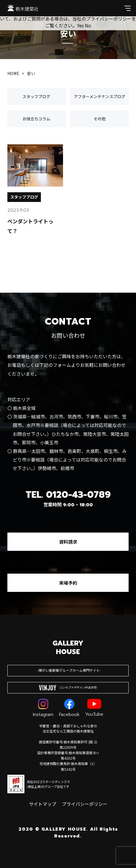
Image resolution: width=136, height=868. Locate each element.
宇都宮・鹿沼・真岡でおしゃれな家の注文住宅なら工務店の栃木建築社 (68, 728)
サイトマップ (43, 804)
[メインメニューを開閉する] (127, 8)
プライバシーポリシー (85, 804)
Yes (80, 25)
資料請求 (68, 542)
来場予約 (68, 583)
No (88, 25)
